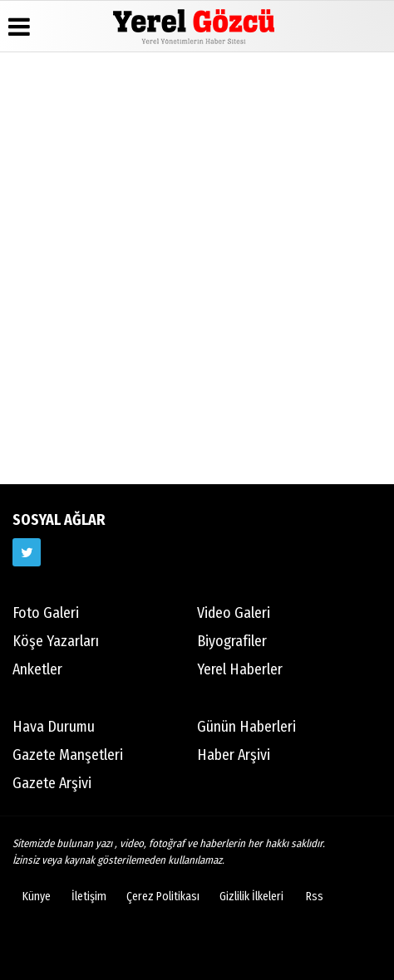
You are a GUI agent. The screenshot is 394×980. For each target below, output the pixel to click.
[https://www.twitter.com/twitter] (27, 552)
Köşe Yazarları (56, 641)
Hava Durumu (54, 727)
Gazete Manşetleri (68, 755)
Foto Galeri (46, 613)
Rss (315, 897)
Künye (37, 897)
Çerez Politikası (163, 897)
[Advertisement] (197, 266)
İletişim (89, 897)
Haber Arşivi (234, 755)
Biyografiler (232, 641)
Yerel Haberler (240, 669)
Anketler (37, 669)
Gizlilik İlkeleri (251, 897)
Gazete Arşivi (52, 783)
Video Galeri (234, 613)
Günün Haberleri (246, 727)
